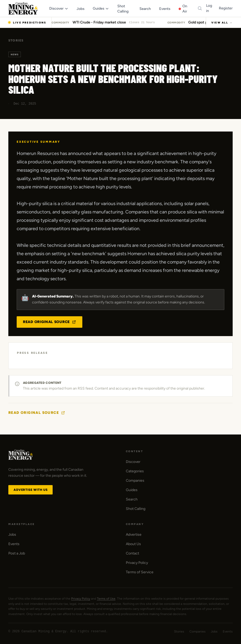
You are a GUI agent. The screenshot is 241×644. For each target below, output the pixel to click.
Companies (135, 481)
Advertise (134, 535)
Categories (135, 471)
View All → (222, 23)
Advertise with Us (30, 490)
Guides (132, 490)
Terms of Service (140, 572)
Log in (209, 8)
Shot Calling (136, 509)
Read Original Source (50, 322)
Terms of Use (106, 599)
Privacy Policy (137, 563)
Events (14, 544)
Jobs (12, 535)
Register (226, 8)
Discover (133, 462)
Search (132, 499)
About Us (133, 544)
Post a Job (17, 553)
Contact (132, 553)
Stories (16, 40)
